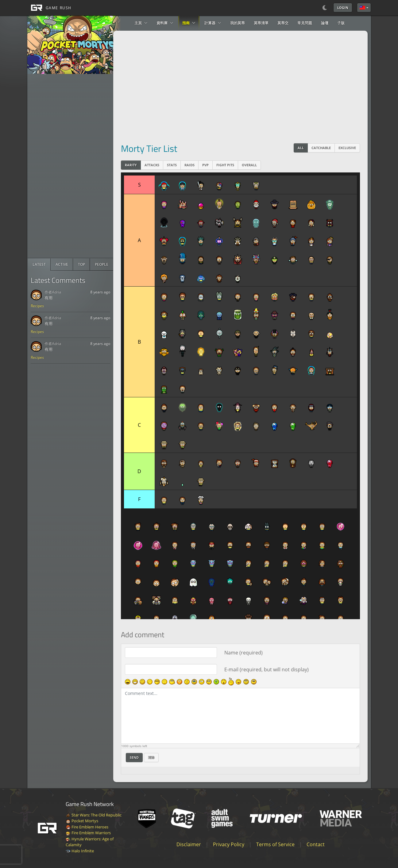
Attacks (152, 165)
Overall (249, 165)
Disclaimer (189, 844)
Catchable (321, 148)
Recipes (37, 306)
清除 (151, 757)
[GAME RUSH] (49, 8)
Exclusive (347, 148)
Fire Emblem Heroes (87, 827)
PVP (205, 165)
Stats (172, 165)
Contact (316, 844)
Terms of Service (275, 844)
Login (343, 8)
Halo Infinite (80, 851)
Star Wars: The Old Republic (94, 815)
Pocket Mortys (82, 821)
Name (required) (243, 653)
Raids (189, 165)
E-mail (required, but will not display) (267, 669)
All (301, 148)
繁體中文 (362, 8)
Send (134, 757)
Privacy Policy (229, 844)
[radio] (39, 264)
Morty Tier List (149, 149)
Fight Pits (225, 165)
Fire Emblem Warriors (88, 833)
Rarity (131, 165)
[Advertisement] (74, 166)
